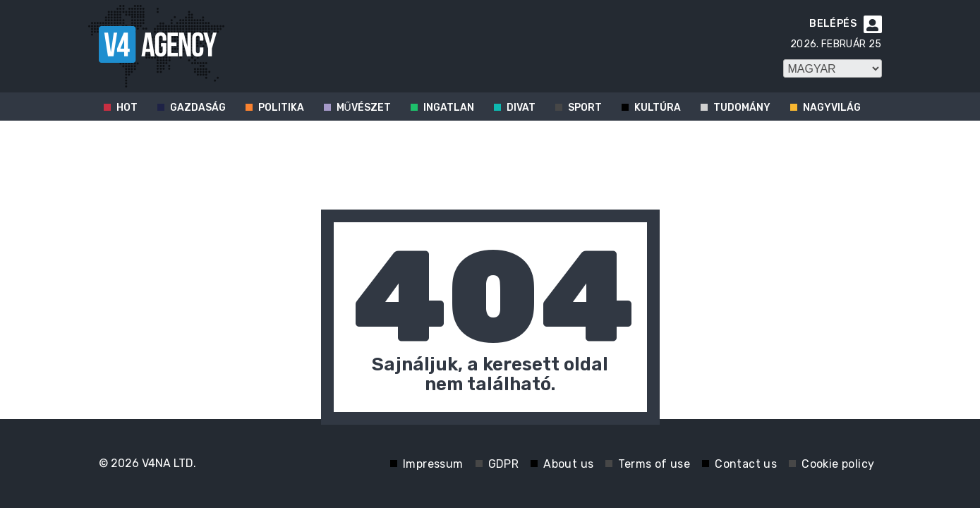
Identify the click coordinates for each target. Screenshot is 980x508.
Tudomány (742, 108)
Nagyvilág (832, 108)
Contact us (746, 464)
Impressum (433, 464)
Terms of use (654, 464)
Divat (521, 108)
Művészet (364, 108)
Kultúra (658, 108)
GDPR (504, 464)
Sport (585, 108)
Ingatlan (449, 108)
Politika (281, 108)
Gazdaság (198, 108)
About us (568, 464)
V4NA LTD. (169, 463)
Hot (127, 108)
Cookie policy (838, 464)
